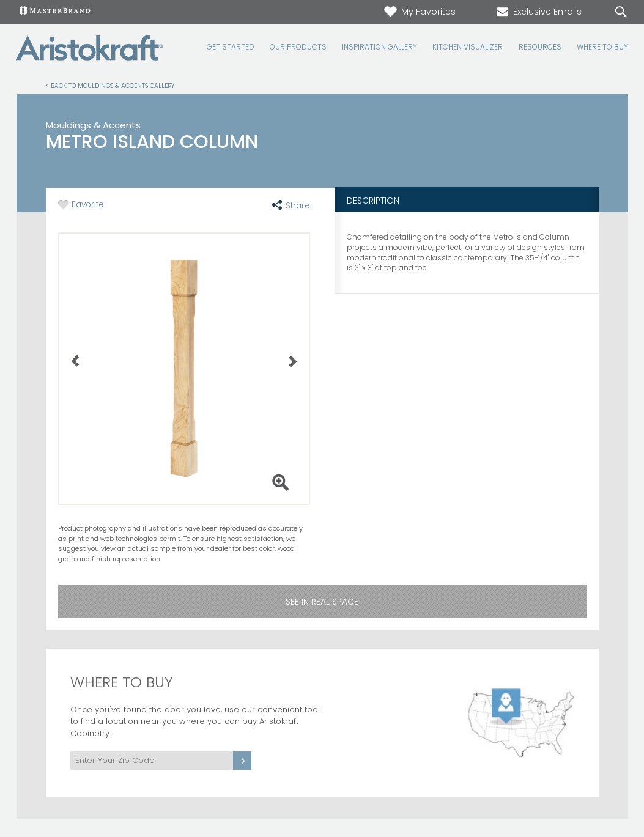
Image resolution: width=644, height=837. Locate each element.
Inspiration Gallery (379, 47)
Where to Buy (602, 47)
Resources (540, 47)
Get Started (231, 47)
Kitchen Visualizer (468, 47)
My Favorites (419, 12)
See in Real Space (322, 602)
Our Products (298, 47)
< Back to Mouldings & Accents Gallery (110, 86)
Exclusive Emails (538, 12)
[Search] (609, 13)
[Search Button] (621, 12)
